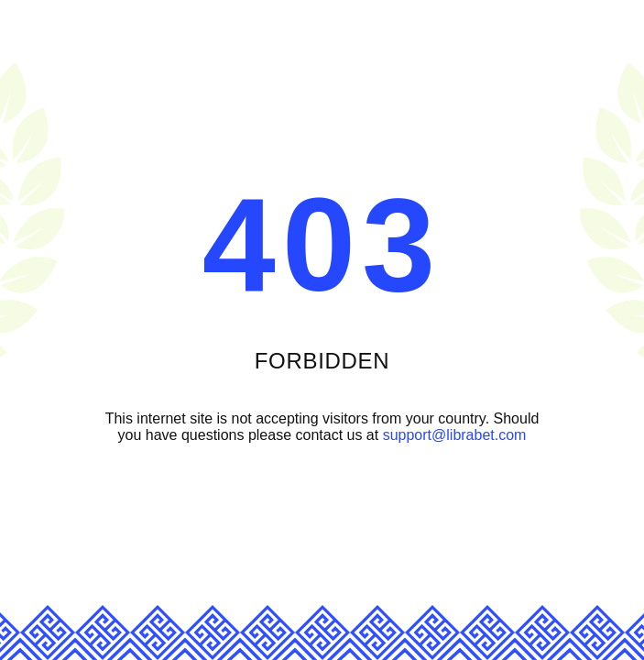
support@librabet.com (455, 435)
